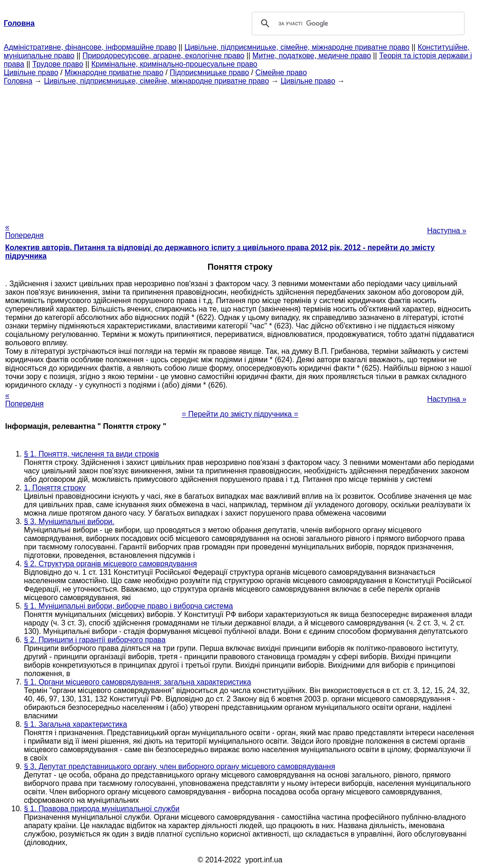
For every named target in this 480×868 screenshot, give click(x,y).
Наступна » (447, 231)
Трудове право (58, 64)
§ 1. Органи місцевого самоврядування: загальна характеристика (138, 682)
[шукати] (357, 23)
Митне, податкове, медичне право (312, 56)
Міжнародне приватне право (114, 72)
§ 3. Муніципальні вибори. (69, 522)
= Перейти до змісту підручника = (240, 414)
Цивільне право (31, 72)
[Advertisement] (240, 151)
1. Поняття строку (55, 488)
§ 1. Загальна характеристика (75, 724)
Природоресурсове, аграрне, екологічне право (163, 56)
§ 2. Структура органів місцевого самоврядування (110, 564)
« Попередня (24, 231)
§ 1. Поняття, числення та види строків (91, 454)
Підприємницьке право (210, 72)
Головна (18, 81)
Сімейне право (281, 72)
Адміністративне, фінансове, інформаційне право (90, 47)
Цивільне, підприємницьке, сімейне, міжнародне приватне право (297, 47)
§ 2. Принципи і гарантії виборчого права (95, 640)
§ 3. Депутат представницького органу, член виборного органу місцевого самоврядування (180, 766)
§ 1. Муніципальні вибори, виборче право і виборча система (128, 606)
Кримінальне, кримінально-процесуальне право (174, 64)
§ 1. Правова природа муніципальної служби (102, 809)
